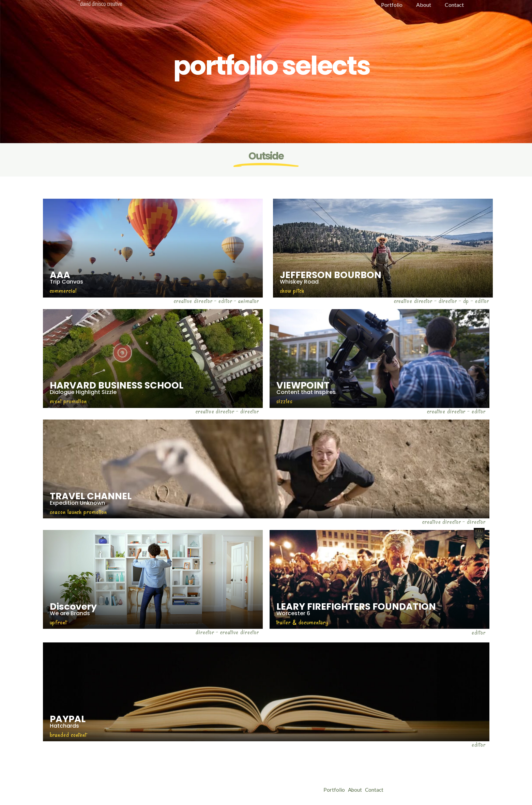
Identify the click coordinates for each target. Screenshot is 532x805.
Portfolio (334, 790)
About (358, 790)
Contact (380, 790)
